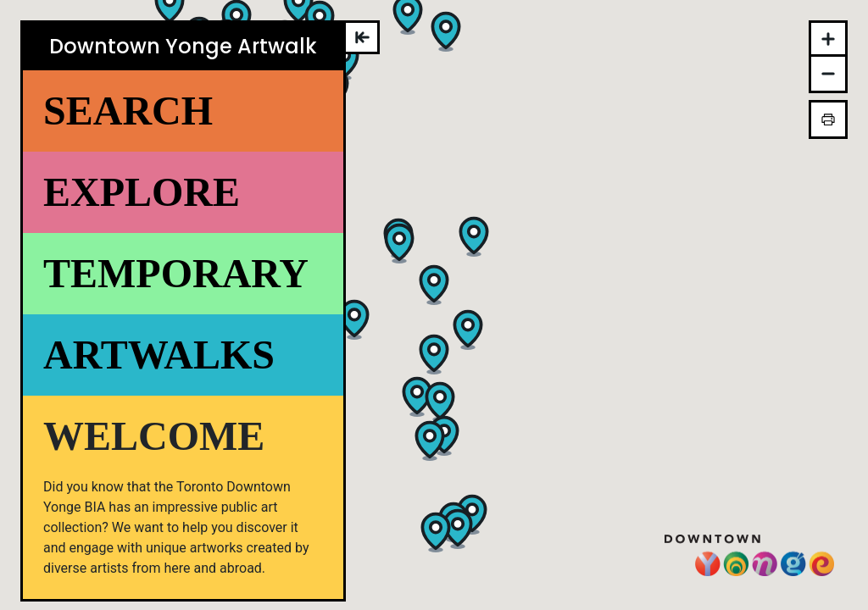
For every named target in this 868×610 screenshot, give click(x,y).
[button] (417, 396)
